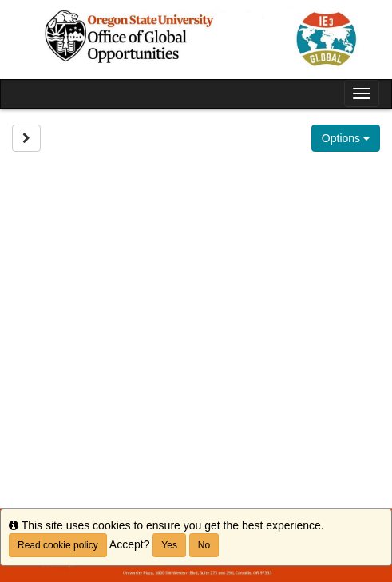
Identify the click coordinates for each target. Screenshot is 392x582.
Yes (169, 545)
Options (346, 138)
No (204, 545)
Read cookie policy (58, 545)
